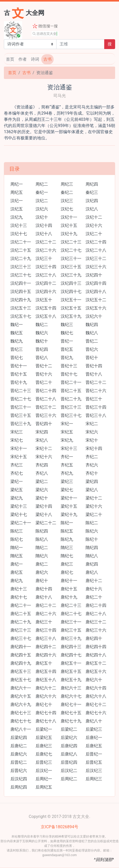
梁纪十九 (69, 515)
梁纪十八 (44, 515)
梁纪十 (42, 498)
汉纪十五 (69, 225)
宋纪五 (67, 432)
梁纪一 (17, 481)
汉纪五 (17, 209)
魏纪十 (42, 341)
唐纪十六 (94, 589)
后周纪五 (44, 787)
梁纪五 (17, 490)
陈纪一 (67, 523)
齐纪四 (42, 465)
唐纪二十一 (21, 605)
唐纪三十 (44, 622)
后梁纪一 (44, 729)
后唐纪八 (69, 754)
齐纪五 (67, 465)
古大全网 (24, 12)
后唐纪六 (19, 754)
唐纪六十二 (46, 688)
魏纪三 (67, 325)
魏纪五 (17, 333)
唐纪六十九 (21, 704)
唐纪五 (17, 572)
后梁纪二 (69, 729)
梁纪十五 (69, 506)
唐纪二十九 (21, 622)
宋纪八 (42, 440)
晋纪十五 (19, 374)
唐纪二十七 (71, 614)
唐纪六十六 (46, 696)
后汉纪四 (19, 779)
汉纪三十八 (46, 275)
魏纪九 (17, 341)
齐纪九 (67, 473)
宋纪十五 (19, 457)
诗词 (35, 59)
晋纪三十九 (21, 424)
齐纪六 (92, 465)
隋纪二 (42, 548)
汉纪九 (17, 217)
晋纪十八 (94, 374)
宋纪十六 (44, 457)
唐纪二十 (94, 597)
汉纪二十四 (96, 242)
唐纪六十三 (71, 688)
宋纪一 (67, 424)
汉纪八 (92, 209)
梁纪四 (92, 481)
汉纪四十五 (21, 292)
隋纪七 (67, 556)
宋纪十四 (94, 448)
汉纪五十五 (71, 308)
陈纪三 (17, 531)
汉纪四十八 (96, 292)
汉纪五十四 (46, 308)
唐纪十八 (44, 597)
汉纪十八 (44, 234)
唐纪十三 (19, 589)
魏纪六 (42, 333)
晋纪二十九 (71, 399)
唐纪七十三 (21, 713)
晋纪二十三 (21, 391)
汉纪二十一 (21, 242)
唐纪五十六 (96, 671)
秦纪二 (67, 192)
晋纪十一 (19, 366)
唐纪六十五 (21, 696)
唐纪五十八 (46, 680)
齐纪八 (42, 473)
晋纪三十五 (21, 415)
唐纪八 (92, 572)
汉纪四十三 (71, 283)
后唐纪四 (69, 746)
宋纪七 (17, 440)
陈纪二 (92, 523)
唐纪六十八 (96, 696)
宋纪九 (67, 440)
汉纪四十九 (21, 300)
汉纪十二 (94, 217)
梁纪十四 (44, 506)
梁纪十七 (19, 515)
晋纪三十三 (71, 407)
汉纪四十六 (46, 292)
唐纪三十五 (71, 630)
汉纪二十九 (21, 258)
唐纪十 (42, 581)
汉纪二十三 (71, 242)
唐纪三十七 (21, 638)
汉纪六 (42, 209)
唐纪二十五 (21, 614)
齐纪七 (17, 473)
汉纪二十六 (46, 250)
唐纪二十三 (71, 605)
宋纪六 (92, 432)
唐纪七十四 (46, 713)
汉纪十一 (69, 217)
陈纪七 (17, 539)
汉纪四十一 (21, 283)
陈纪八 (42, 539)
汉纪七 (67, 209)
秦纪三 (92, 192)
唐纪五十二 (96, 663)
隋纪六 (42, 556)
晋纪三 (17, 349)
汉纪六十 (94, 316)
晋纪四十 (44, 424)
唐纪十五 (69, 589)
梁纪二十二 (46, 523)
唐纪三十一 (71, 622)
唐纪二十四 (96, 605)
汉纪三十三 (21, 267)
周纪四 (92, 184)
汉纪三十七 (21, 275)
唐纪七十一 (71, 704)
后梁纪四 (19, 738)
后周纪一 (44, 779)
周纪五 (17, 192)
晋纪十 (92, 358)
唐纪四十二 (46, 647)
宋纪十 (92, 440)
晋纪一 (67, 341)
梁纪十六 (94, 506)
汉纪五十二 (96, 300)
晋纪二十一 (71, 382)
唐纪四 (92, 564)
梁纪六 (42, 490)
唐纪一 (17, 564)
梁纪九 (17, 498)
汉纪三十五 (71, 267)
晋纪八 (42, 358)
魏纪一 (17, 325)
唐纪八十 (94, 721)
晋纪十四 (94, 366)
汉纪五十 (44, 300)
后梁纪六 (69, 738)
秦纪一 (42, 192)
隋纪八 (92, 556)
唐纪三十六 (96, 630)
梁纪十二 (94, 498)
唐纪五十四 (46, 671)
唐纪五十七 (21, 680)
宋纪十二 (44, 448)
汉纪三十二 (96, 258)
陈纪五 (67, 531)
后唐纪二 (19, 746)
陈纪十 (92, 539)
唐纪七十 (44, 704)
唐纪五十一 (71, 663)
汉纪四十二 (46, 283)
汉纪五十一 (71, 300)
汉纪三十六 (96, 267)
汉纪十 (42, 217)
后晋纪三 (44, 762)
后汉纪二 (69, 771)
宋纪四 (42, 432)
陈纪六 (92, 531)
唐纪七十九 (71, 721)
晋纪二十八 (46, 399)
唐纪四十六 (46, 655)
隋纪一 (17, 548)
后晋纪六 (19, 771)
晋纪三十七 (71, 415)
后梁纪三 (94, 729)
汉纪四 (92, 201)
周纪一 (17, 184)
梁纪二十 (94, 515)
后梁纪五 (44, 738)
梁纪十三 (19, 506)
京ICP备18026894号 (59, 827)
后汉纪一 (44, 771)
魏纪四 (92, 325)
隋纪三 (67, 548)
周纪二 (42, 184)
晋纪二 (92, 341)
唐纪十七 (19, 597)
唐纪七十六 (96, 713)
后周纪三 (94, 779)
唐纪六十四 (96, 688)
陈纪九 (67, 539)
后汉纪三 (94, 771)
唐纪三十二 (96, 622)
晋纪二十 (44, 382)
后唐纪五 (94, 746)
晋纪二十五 (71, 391)
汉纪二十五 (21, 250)
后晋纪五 (94, 762)
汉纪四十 (94, 275)
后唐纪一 (94, 738)
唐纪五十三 (21, 671)
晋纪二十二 (96, 382)
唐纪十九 (69, 597)
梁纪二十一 (21, 523)
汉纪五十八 (46, 316)
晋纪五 (67, 349)
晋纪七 (17, 358)
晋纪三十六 (46, 415)
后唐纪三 (44, 746)
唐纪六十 (94, 680)
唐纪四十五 (21, 655)
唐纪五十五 (71, 671)
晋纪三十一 (21, 407)
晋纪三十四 (96, 407)
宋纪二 (92, 424)
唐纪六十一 (21, 688)
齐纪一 (67, 457)
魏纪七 (67, 333)
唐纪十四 (44, 589)
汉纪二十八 (96, 250)
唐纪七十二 (96, 704)
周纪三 (67, 184)
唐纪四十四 (96, 647)
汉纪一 (17, 201)
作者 (23, 59)
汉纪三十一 (71, 258)
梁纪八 (92, 490)
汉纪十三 (19, 225)
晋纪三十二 (46, 407)
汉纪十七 (19, 234)
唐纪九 (17, 581)
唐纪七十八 (46, 721)
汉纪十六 (94, 225)
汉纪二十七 (71, 250)
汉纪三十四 (46, 267)
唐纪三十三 (21, 630)
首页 (10, 59)
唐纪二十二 (46, 605)
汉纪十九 (69, 234)
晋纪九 (67, 358)
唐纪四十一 (21, 647)
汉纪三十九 (71, 275)
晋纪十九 (19, 382)
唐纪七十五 (71, 713)
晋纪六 (92, 349)
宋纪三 (17, 432)
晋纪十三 (69, 366)
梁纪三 (67, 481)
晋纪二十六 (96, 391)
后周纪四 (19, 787)
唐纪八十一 (21, 729)
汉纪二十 (94, 234)
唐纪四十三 (71, 647)
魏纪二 (42, 325)
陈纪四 (42, 531)
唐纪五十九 (71, 680)
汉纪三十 (44, 258)
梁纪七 (67, 490)
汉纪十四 (44, 225)
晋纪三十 (94, 399)
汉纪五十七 (21, 316)
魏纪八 (92, 333)
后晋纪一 (94, 754)
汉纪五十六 (96, 308)
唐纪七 (67, 572)
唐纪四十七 (71, 655)
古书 (47, 59)
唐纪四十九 (21, 663)
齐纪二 (92, 457)
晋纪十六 (44, 374)
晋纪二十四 (46, 391)
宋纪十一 (19, 448)
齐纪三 (17, 465)
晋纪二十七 (21, 399)
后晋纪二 (19, 762)
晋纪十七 (69, 374)
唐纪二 (42, 564)
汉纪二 (42, 201)
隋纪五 (17, 556)
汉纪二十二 (46, 242)
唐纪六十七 (71, 696)
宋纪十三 (69, 448)
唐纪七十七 (21, 721)
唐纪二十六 (46, 614)
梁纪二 (42, 481)
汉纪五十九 (71, 316)
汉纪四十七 (71, 292)
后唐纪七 (44, 754)
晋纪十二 (44, 366)
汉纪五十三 (21, 308)
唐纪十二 (94, 581)
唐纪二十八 (96, 614)
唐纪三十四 (46, 630)
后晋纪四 (69, 762)
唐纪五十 (44, 663)
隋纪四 (92, 548)
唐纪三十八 (46, 638)
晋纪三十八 (96, 415)
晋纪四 (42, 349)
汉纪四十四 (96, 283)
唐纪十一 (69, 581)
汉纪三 (67, 201)
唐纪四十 (94, 638)
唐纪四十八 (96, 655)
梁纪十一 (69, 498)
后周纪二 (69, 779)
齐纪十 (92, 473)
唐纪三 (67, 564)
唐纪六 (42, 572)
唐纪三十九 (71, 638)
